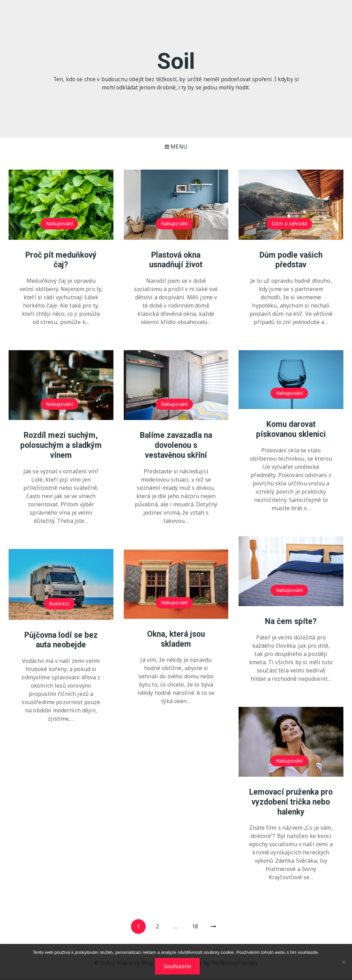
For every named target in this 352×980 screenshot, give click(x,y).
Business (59, 604)
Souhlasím (178, 967)
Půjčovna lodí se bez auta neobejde (61, 640)
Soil (176, 60)
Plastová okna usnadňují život (176, 260)
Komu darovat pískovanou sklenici (291, 429)
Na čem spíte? (291, 622)
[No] (343, 962)
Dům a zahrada (289, 224)
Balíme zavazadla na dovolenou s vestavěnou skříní (176, 445)
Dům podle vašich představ (291, 260)
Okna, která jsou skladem (176, 639)
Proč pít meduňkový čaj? (61, 260)
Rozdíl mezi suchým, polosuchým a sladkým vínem (61, 445)
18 (198, 928)
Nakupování (59, 224)
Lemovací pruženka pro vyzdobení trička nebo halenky (291, 802)
